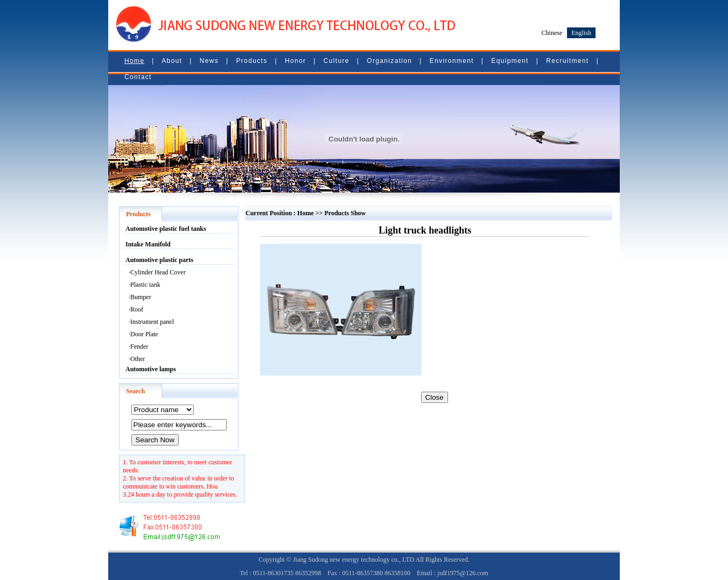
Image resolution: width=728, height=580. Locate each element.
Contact (138, 77)
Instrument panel (152, 322)
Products (251, 61)
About (172, 61)
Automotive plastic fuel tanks (166, 229)
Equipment (510, 61)
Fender (139, 346)
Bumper (141, 297)
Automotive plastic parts (159, 260)
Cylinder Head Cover (158, 272)
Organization (389, 61)
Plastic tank (145, 285)
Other (138, 359)
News (209, 61)
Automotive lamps (151, 369)
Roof (137, 309)
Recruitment (567, 61)
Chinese (552, 33)
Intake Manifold (148, 244)
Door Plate (144, 334)
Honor (295, 61)
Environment (452, 61)
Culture (337, 61)
